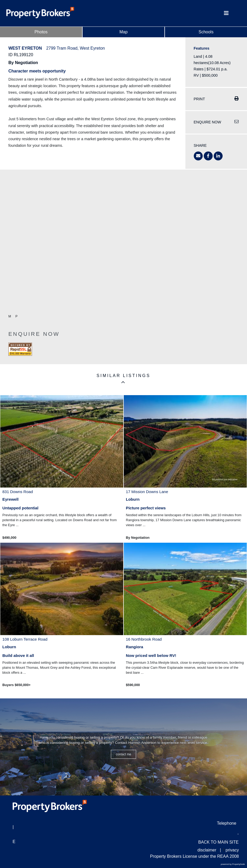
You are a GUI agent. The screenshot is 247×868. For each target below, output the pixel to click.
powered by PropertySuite (233, 864)
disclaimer (207, 850)
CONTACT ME (124, 754)
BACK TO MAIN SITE (218, 842)
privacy (232, 850)
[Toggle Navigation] (226, 13)
